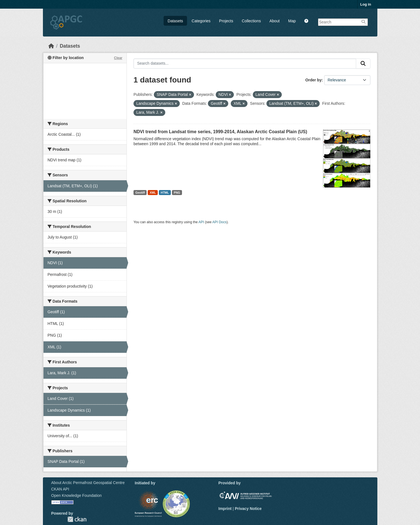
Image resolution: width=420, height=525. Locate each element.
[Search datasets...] (245, 64)
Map (292, 21)
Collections (251, 21)
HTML (165, 193)
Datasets (175, 21)
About (275, 21)
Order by (314, 80)
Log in (366, 4)
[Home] (51, 46)
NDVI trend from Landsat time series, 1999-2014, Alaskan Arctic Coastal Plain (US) (220, 132)
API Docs (219, 222)
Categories (201, 21)
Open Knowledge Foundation (77, 495)
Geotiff (140, 193)
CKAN (77, 519)
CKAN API (60, 489)
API (201, 222)
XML (153, 193)
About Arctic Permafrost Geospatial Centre (88, 483)
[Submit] (363, 64)
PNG (177, 193)
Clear (118, 58)
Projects (226, 21)
